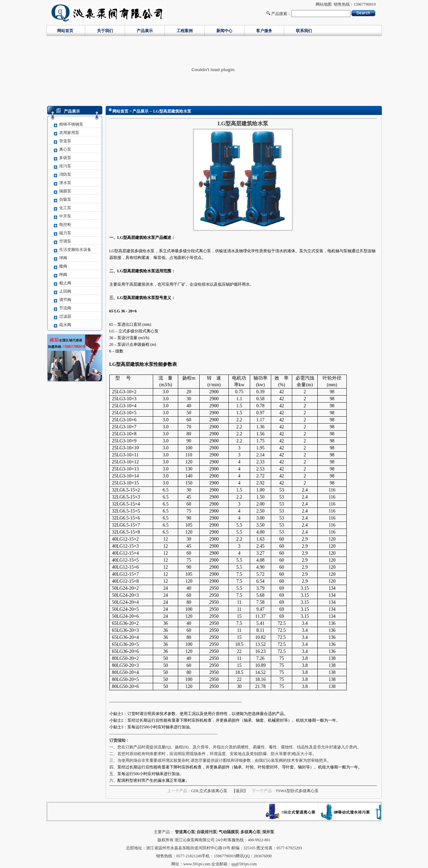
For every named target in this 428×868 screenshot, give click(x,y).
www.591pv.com (197, 864)
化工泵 (65, 208)
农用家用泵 (69, 133)
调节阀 (65, 300)
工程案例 (185, 31)
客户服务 (264, 31)
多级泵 (65, 158)
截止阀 (65, 283)
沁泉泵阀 (275, 760)
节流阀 (65, 308)
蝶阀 (63, 266)
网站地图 (324, 4)
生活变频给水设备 (75, 250)
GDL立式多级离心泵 (209, 791)
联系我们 (304, 31)
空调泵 (65, 241)
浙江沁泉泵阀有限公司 (195, 840)
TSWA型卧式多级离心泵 (297, 791)
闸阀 (63, 275)
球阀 (63, 258)
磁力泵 (65, 233)
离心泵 (65, 149)
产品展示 (145, 31)
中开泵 (65, 216)
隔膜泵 (65, 191)
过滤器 (65, 316)
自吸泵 (65, 199)
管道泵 (65, 141)
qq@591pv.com (244, 864)
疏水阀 (65, 325)
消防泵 (65, 174)
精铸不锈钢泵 (71, 124)
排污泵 (65, 166)
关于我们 (105, 31)
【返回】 (240, 791)
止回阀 (65, 291)
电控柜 (65, 225)
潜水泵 (65, 183)
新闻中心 (224, 31)
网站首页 (65, 31)
